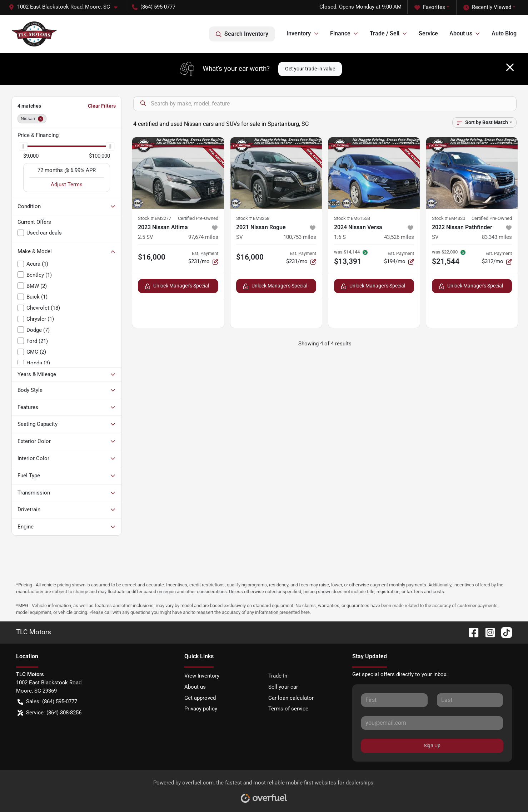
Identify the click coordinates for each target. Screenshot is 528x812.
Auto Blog (504, 33)
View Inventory (202, 676)
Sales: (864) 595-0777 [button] (47, 702)
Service (428, 33)
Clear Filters (102, 106)
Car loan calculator (291, 698)
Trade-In (278, 676)
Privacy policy (201, 709)
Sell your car (283, 687)
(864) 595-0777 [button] (154, 7)
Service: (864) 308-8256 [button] (49, 713)
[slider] (23, 146)
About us (195, 687)
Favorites (430, 7)
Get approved (200, 698)
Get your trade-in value (310, 69)
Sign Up (432, 745)
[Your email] (432, 723)
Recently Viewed (487, 7)
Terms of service (288, 709)
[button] (66, 7)
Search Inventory (242, 34)
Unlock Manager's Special (177, 286)
